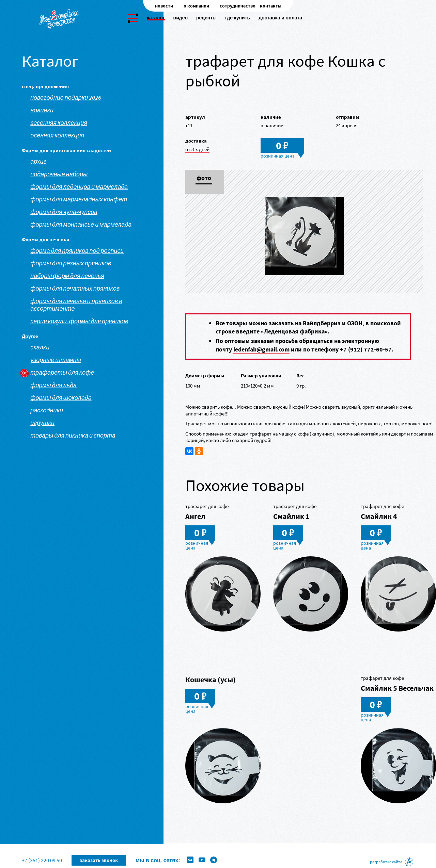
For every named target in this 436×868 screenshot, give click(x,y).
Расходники (47, 410)
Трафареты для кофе (62, 373)
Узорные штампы (56, 360)
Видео (181, 18)
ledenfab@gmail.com (261, 349)
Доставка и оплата (280, 18)
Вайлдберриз (322, 323)
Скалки (40, 347)
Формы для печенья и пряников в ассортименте (76, 305)
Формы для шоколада (61, 398)
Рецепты (206, 18)
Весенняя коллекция (59, 123)
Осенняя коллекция (57, 135)
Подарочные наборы (59, 174)
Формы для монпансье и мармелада (81, 225)
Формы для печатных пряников (75, 289)
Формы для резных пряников (71, 263)
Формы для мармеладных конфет (79, 199)
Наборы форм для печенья (67, 276)
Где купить (238, 18)
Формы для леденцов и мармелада (79, 187)
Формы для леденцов (175, 849)
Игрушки (42, 423)
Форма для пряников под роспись (77, 251)
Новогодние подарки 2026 (66, 98)
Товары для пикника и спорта (73, 436)
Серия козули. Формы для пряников (79, 321)
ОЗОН (355, 323)
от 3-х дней (197, 149)
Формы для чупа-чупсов (64, 212)
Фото (204, 178)
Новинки (42, 110)
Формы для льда (53, 385)
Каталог (156, 18)
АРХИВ (38, 162)
